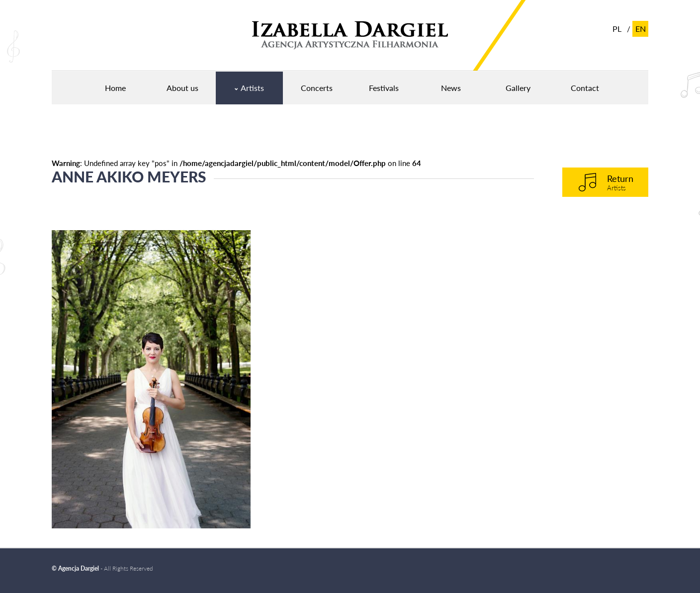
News (451, 88)
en (641, 29)
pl (617, 29)
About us (182, 88)
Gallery (518, 88)
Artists (252, 88)
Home (115, 88)
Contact (585, 88)
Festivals (384, 88)
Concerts (317, 88)
